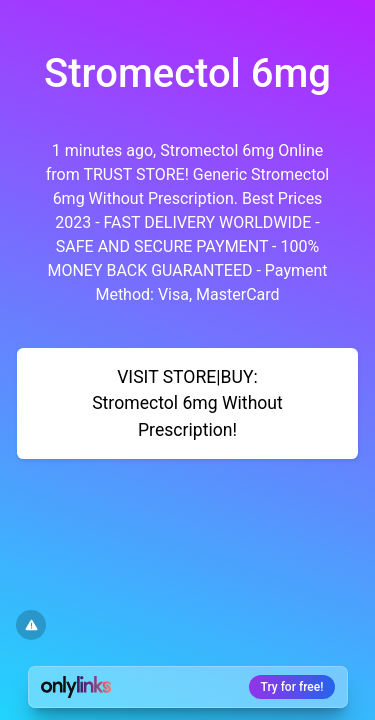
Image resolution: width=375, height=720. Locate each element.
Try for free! (292, 687)
